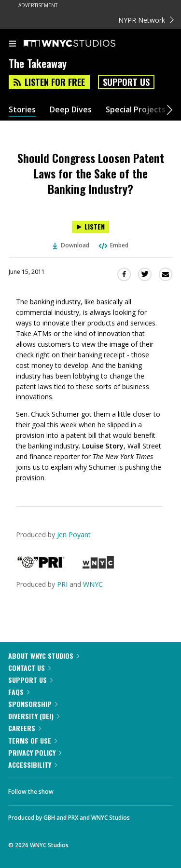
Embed (113, 245)
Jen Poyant (74, 535)
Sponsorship (33, 704)
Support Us (126, 82)
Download (71, 245)
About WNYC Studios (44, 656)
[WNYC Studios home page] (82, 44)
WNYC (93, 584)
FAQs (19, 692)
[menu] (13, 44)
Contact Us (29, 668)
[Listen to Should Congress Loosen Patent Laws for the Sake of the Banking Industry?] (90, 227)
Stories (22, 110)
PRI (62, 584)
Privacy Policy (35, 753)
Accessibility (33, 765)
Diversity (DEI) (34, 716)
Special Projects (136, 110)
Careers (25, 728)
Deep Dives (71, 110)
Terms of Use (33, 740)
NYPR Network (146, 20)
